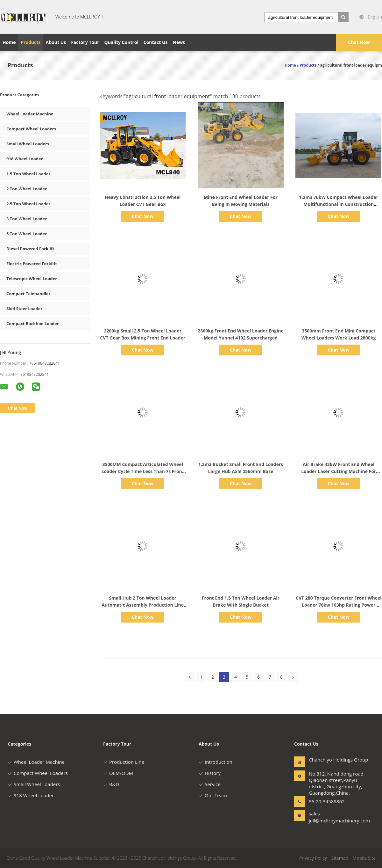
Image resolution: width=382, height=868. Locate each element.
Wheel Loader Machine (30, 114)
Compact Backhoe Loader (33, 324)
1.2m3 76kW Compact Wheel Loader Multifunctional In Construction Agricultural (339, 204)
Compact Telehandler (28, 294)
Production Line (124, 762)
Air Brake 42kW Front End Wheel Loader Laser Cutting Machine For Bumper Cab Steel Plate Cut (339, 471)
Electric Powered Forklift (32, 264)
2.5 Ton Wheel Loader (28, 204)
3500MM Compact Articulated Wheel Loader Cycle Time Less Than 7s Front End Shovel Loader (142, 471)
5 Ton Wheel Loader (27, 234)
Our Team (213, 795)
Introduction (216, 762)
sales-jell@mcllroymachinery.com (329, 817)
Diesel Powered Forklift (30, 249)
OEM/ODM (118, 773)
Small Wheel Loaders (28, 144)
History (210, 773)
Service (210, 784)
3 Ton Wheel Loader (27, 219)
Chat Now (359, 42)
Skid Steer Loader (24, 309)
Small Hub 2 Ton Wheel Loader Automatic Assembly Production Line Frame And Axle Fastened (143, 605)
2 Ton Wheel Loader (27, 189)
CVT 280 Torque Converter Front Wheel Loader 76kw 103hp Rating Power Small (339, 605)
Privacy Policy (313, 858)
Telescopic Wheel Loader (32, 279)
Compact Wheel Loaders (31, 129)
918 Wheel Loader (25, 159)
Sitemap (340, 858)
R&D (111, 784)
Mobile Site (364, 858)
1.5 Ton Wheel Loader (28, 174)
